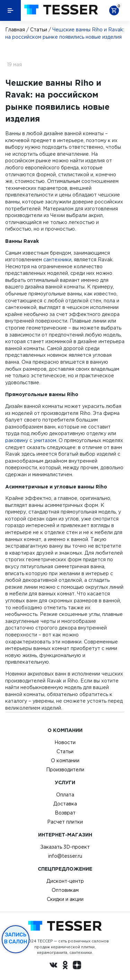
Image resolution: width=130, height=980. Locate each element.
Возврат (65, 813)
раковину (17, 440)
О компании (65, 761)
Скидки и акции (65, 899)
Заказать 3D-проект (65, 847)
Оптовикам (65, 890)
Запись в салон (16, 938)
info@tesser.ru (65, 856)
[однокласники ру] (65, 966)
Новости (65, 742)
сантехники (57, 260)
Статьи (39, 30)
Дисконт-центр (65, 881)
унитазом (45, 440)
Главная (15, 30)
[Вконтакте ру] (53, 966)
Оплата (65, 795)
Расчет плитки (65, 822)
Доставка (65, 804)
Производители (65, 770)
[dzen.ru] (77, 966)
